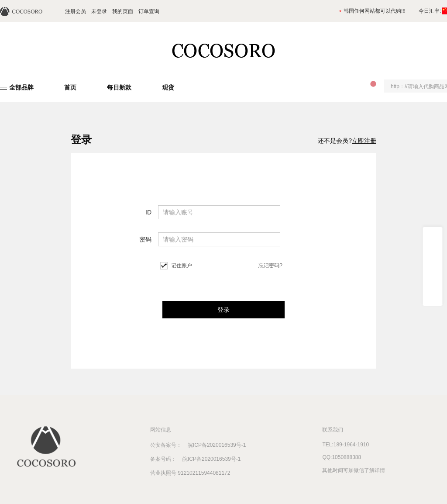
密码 (145, 239)
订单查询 (149, 11)
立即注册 (364, 141)
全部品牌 (21, 88)
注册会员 (76, 11)
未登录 (99, 11)
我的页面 (123, 11)
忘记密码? (270, 266)
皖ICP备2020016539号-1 (214, 445)
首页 (70, 88)
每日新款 (119, 88)
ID (148, 212)
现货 (168, 88)
